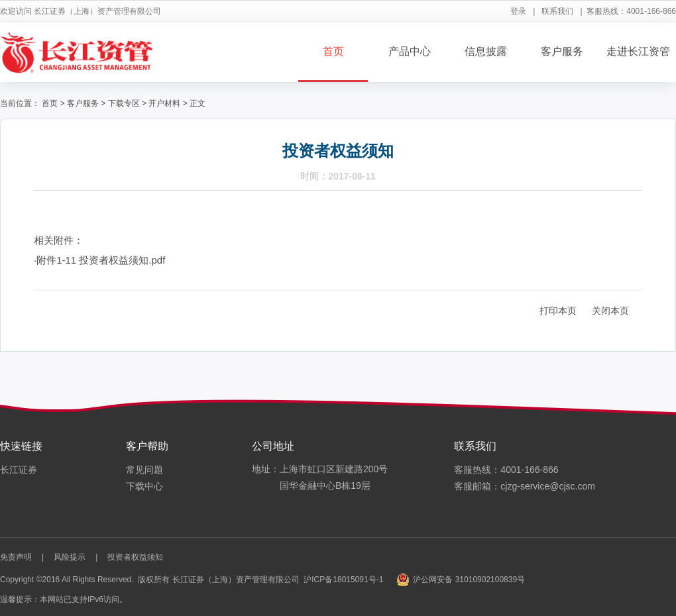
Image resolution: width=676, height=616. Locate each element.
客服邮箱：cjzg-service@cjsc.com (525, 486)
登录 (518, 11)
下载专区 (124, 103)
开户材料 (164, 103)
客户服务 (562, 51)
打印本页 (558, 311)
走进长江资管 (638, 51)
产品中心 (410, 51)
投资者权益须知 (135, 557)
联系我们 (557, 11)
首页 (333, 51)
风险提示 (70, 557)
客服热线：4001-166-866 (506, 470)
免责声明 (16, 557)
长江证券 (19, 470)
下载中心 (144, 486)
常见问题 (144, 470)
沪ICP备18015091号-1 (343, 580)
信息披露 (486, 51)
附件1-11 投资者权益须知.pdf (101, 260)
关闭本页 (610, 311)
